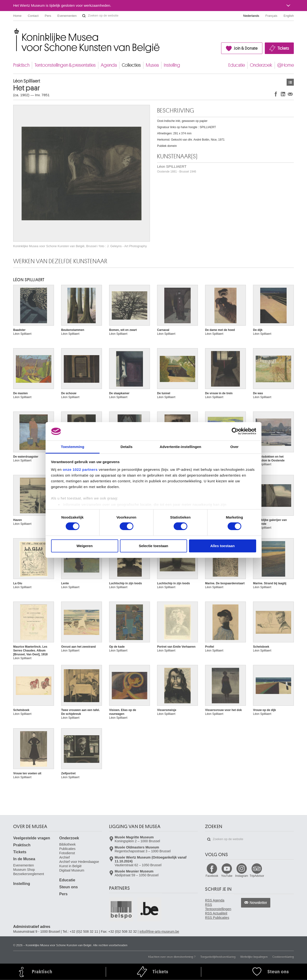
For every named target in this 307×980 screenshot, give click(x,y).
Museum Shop (24, 870)
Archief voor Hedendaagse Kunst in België (79, 864)
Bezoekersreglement (29, 874)
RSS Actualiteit (216, 913)
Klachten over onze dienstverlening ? (172, 957)
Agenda (109, 65)
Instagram (242, 876)
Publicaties (67, 849)
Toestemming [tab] (73, 447)
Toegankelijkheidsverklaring (218, 957)
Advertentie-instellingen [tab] (180, 447)
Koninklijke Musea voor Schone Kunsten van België (14, 31)
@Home (286, 65)
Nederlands (251, 16)
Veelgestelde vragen (32, 838)
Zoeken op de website (84, 16)
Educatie (237, 65)
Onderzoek (261, 65)
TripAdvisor (257, 876)
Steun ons (68, 887)
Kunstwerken (290, 82)
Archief (65, 857)
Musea (152, 65)
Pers (48, 16)
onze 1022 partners (80, 469)
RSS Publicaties (217, 918)
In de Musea (24, 859)
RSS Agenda (215, 900)
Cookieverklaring (283, 957)
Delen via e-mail (290, 94)
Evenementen (67, 16)
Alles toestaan (223, 546)
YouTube (227, 876)
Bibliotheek (68, 844)
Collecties (131, 65)
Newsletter (258, 903)
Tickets (283, 48)
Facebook (212, 876)
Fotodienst (67, 853)
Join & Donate (246, 48)
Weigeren (85, 546)
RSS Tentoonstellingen (218, 907)
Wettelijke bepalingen (254, 957)
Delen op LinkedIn (283, 94)
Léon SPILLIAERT (177, 169)
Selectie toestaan (154, 546)
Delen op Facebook (276, 94)
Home (17, 16)
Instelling (172, 65)
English (289, 16)
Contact (33, 16)
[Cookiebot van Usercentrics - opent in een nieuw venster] (235, 431)
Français (272, 16)
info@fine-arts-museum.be (159, 932)
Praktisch (21, 65)
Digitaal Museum (72, 870)
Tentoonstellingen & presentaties (65, 65)
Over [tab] (234, 447)
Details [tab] (127, 447)
